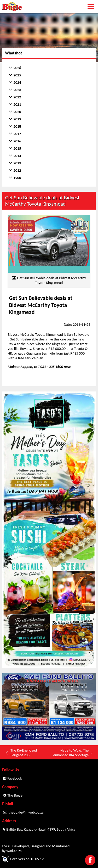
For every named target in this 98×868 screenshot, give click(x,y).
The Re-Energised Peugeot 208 (21, 753)
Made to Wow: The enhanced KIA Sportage (73, 753)
